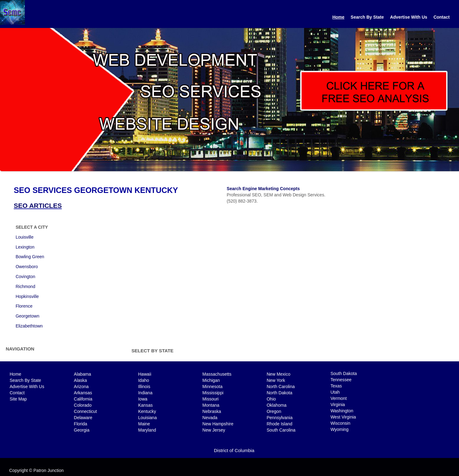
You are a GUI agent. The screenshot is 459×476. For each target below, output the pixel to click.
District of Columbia (234, 450)
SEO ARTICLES (38, 206)
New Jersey (214, 430)
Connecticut (86, 411)
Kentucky (147, 411)
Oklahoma (276, 405)
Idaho (144, 380)
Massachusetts (217, 374)
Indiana (145, 393)
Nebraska (212, 411)
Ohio (271, 399)
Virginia (338, 405)
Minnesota (213, 387)
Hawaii (145, 374)
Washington (342, 411)
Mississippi (213, 393)
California (83, 399)
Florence (24, 306)
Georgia (82, 430)
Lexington (25, 247)
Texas (336, 386)
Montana (211, 405)
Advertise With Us (409, 17)
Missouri (211, 399)
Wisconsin (341, 423)
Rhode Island (279, 424)
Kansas (145, 405)
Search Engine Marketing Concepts (263, 189)
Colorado (83, 405)
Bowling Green (30, 257)
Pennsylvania (279, 418)
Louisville (25, 237)
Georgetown (27, 316)
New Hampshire (218, 424)
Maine (144, 424)
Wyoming (340, 429)
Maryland (147, 430)
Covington (25, 277)
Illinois (144, 387)
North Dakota (279, 393)
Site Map (18, 399)
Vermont (339, 398)
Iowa (143, 399)
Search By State (367, 17)
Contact (442, 17)
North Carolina (280, 387)
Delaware (83, 418)
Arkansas (83, 393)
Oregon (274, 411)
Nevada (210, 418)
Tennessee (341, 380)
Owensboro (27, 267)
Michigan (211, 380)
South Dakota (344, 373)
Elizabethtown (29, 326)
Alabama (83, 374)
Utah (335, 392)
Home (338, 17)
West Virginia (343, 417)
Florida (81, 424)
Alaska (81, 380)
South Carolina (281, 430)
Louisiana (147, 418)
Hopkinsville (27, 296)
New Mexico (278, 374)
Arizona (81, 387)
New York (276, 380)
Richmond (25, 286)
